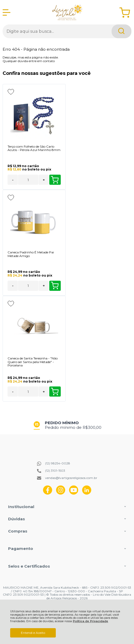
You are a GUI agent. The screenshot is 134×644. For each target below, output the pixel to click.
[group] (67, 425)
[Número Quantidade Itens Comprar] (28, 180)
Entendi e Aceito (33, 633)
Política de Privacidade (90, 621)
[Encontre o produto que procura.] (121, 31)
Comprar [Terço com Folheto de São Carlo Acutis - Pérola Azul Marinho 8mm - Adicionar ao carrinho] (55, 180)
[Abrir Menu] (7, 12)
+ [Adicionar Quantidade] (44, 180)
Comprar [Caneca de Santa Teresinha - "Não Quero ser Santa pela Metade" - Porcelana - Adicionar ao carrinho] (55, 392)
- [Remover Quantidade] (13, 180)
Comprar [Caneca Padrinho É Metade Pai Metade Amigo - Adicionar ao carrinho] (55, 286)
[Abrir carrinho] (125, 13)
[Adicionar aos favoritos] (11, 92)
